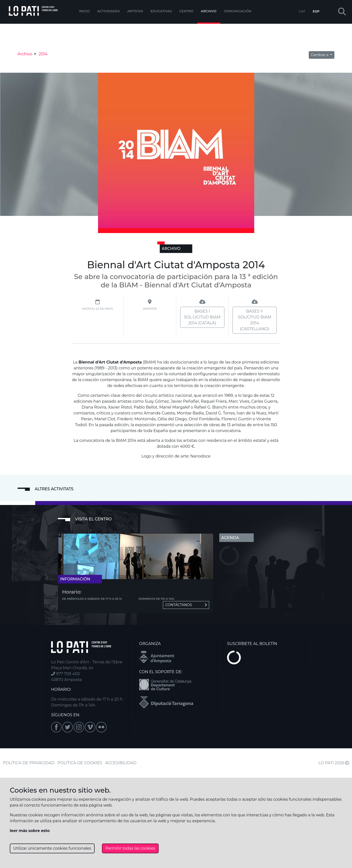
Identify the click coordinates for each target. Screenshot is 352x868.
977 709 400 (66, 674)
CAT (302, 11)
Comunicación (238, 11)
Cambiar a (320, 55)
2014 (43, 54)
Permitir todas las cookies (130, 848)
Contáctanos (186, 605)
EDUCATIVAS (161, 11)
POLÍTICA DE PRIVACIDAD (29, 763)
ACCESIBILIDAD (121, 763)
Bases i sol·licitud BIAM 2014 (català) (202, 317)
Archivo (209, 11)
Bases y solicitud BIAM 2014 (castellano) (254, 320)
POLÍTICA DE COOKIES (80, 763)
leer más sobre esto (30, 831)
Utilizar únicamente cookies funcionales (52, 848)
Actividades (109, 11)
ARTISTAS (135, 11)
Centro (187, 11)
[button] (342, 12)
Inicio (84, 11)
